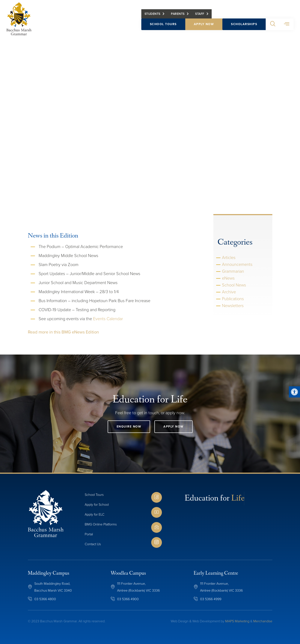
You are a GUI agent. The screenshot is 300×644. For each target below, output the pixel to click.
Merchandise (263, 621)
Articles (229, 257)
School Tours (163, 25)
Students (152, 14)
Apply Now (204, 25)
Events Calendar (108, 319)
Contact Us (93, 544)
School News (234, 285)
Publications (233, 299)
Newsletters (233, 306)
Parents (178, 14)
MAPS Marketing (237, 621)
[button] (273, 25)
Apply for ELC (95, 514)
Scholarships (244, 25)
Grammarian (233, 271)
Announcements (237, 264)
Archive (229, 292)
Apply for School (97, 505)
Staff (200, 14)
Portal (89, 534)
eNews (228, 278)
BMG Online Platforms (101, 524)
